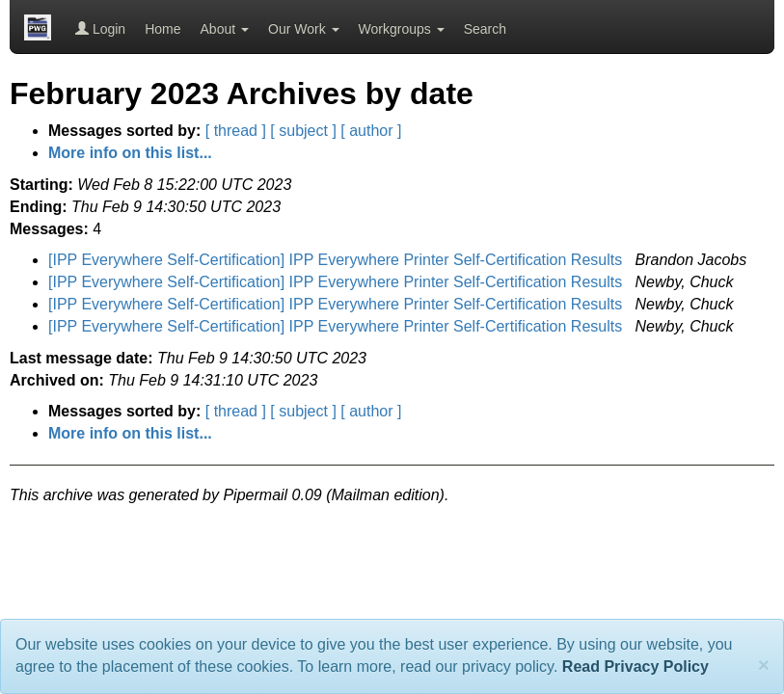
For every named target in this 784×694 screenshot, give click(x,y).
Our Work (304, 29)
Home (162, 29)
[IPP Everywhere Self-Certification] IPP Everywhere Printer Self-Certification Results (338, 260)
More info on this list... (130, 153)
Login (100, 29)
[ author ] (371, 131)
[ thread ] (236, 131)
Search (485, 29)
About (225, 29)
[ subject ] (303, 131)
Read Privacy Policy (635, 667)
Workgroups (402, 29)
